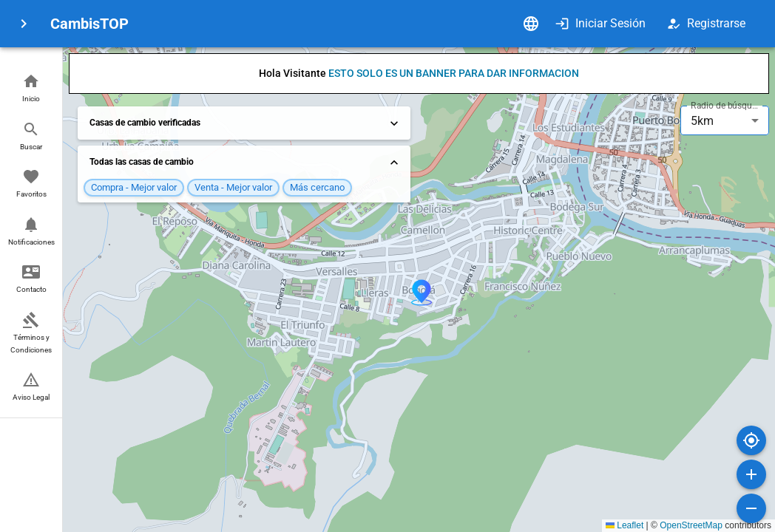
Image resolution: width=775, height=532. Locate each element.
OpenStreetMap (691, 525)
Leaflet (625, 525)
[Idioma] (531, 24)
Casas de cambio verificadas (246, 123)
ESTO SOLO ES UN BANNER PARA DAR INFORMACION (454, 73)
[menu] (24, 24)
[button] (31, 89)
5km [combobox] (702, 121)
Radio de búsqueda (726, 106)
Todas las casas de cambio (246, 163)
